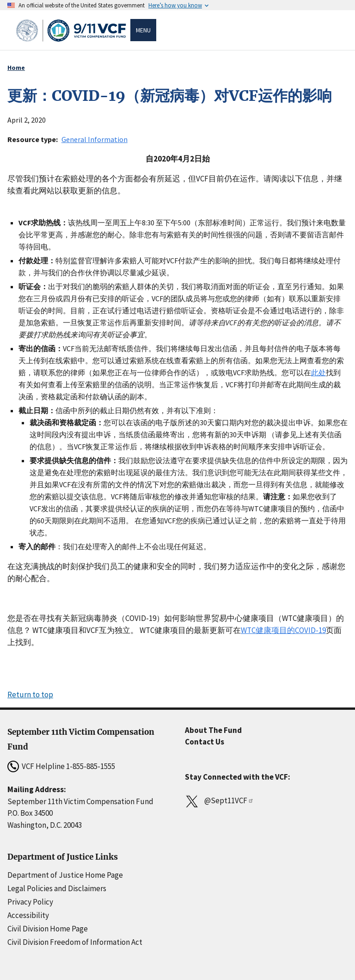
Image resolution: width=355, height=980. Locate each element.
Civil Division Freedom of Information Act (75, 942)
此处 (318, 372)
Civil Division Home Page (48, 929)
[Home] (73, 30)
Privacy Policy (30, 902)
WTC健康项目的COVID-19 (283, 630)
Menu (143, 30)
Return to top (30, 695)
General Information (95, 139)
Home (16, 68)
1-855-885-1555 (91, 766)
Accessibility (28, 915)
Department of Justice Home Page (65, 875)
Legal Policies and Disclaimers (57, 888)
